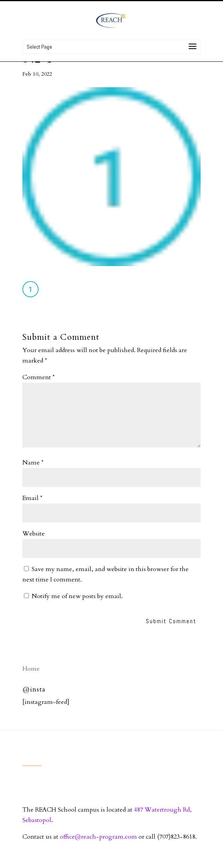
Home (31, 669)
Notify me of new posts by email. (77, 596)
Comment (39, 377)
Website (34, 534)
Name (33, 463)
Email (32, 498)
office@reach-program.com (98, 837)
